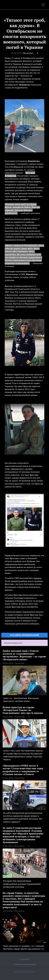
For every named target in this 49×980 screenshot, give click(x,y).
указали (37, 578)
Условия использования (25, 964)
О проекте (24, 959)
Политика (28, 53)
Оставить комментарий (24, 635)
